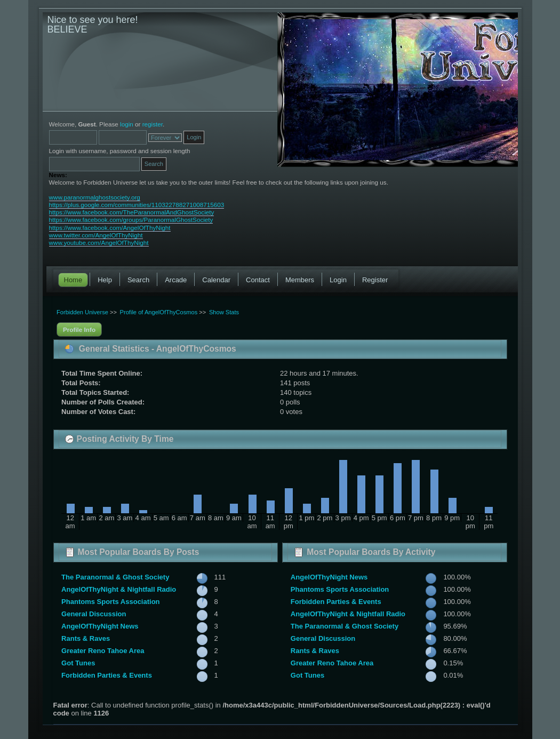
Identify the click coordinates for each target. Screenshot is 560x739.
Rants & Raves (86, 638)
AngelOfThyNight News (100, 626)
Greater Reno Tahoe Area (103, 651)
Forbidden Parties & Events (107, 675)
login (127, 124)
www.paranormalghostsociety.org (95, 197)
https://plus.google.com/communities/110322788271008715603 (137, 205)
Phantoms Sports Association (110, 602)
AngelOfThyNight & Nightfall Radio (119, 589)
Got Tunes (78, 663)
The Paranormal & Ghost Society (115, 577)
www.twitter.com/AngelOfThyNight (96, 235)
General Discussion (94, 614)
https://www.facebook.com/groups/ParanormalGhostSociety (131, 220)
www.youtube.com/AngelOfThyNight (99, 243)
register (153, 124)
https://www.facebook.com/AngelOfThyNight (110, 228)
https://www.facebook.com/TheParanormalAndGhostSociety (132, 212)
